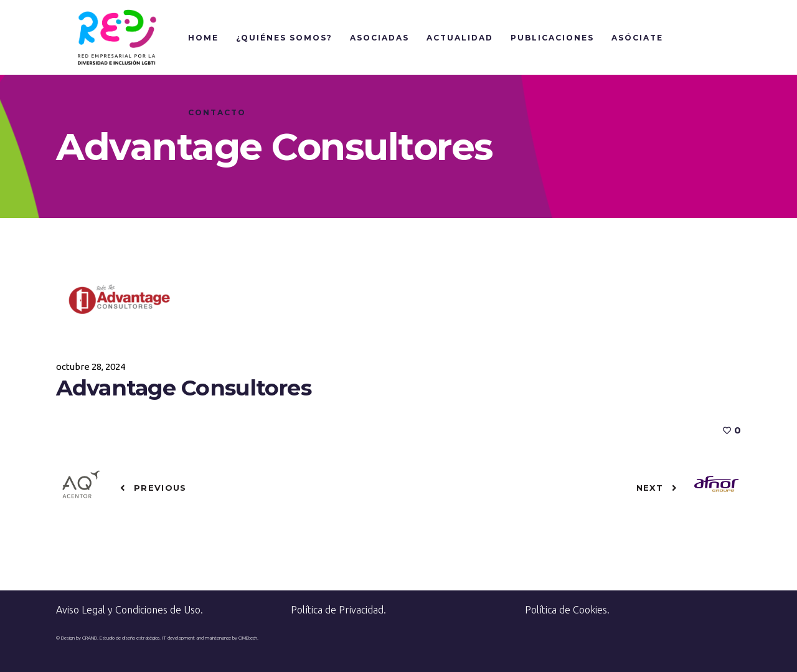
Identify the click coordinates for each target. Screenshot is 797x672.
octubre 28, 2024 (91, 367)
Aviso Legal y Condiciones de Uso (128, 610)
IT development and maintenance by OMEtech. (210, 638)
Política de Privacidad (337, 610)
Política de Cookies (566, 610)
